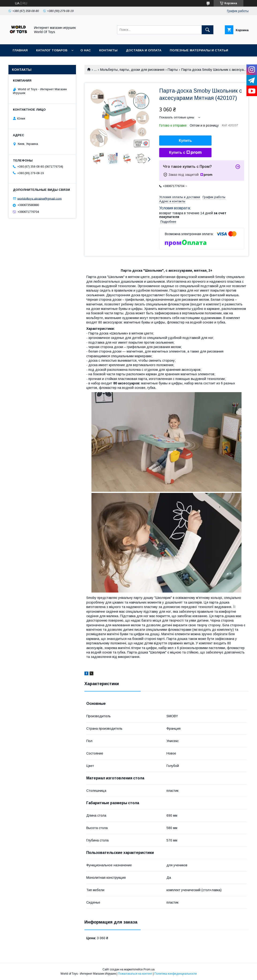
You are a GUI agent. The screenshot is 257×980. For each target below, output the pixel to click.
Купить (185, 141)
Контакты (108, 50)
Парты (173, 70)
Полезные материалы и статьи (199, 50)
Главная (20, 50)
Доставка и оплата (144, 50)
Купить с (185, 153)
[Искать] (208, 30)
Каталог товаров (52, 50)
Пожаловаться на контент (135, 974)
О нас (86, 50)
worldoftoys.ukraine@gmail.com (40, 198)
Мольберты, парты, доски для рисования (132, 70)
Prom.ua (149, 969)
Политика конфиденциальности (176, 974)
